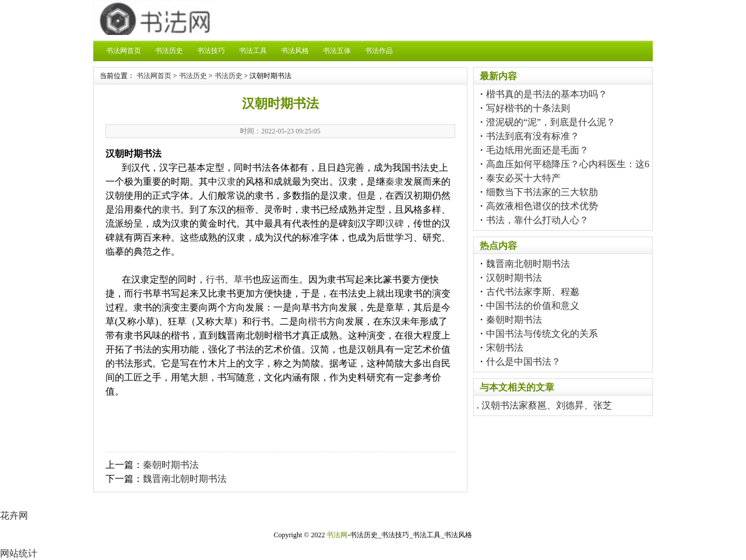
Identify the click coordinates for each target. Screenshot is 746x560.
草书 (243, 279)
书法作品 (379, 51)
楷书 (317, 321)
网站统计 (19, 553)
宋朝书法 (505, 348)
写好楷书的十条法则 (528, 108)
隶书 (171, 209)
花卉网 (14, 515)
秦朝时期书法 (171, 465)
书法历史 (169, 51)
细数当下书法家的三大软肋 (542, 192)
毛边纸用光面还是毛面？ (537, 150)
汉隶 (227, 182)
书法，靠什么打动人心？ (537, 220)
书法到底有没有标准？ (533, 136)
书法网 (337, 535)
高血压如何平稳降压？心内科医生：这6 (568, 164)
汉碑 (395, 223)
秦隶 (395, 182)
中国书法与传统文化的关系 (542, 334)
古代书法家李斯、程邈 (533, 292)
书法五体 (337, 51)
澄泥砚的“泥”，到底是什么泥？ (551, 122)
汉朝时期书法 (514, 278)
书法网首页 (124, 51)
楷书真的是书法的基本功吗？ (547, 94)
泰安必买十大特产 (523, 178)
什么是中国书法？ (523, 362)
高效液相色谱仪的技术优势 (542, 206)
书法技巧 (211, 51)
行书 (215, 279)
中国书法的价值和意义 (533, 306)
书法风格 (295, 51)
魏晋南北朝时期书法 (185, 479)
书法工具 (253, 51)
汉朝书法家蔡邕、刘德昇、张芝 (547, 405)
